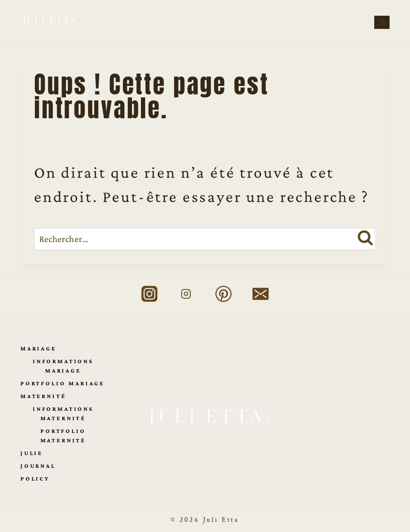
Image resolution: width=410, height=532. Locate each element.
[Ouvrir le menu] (382, 22)
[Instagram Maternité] (186, 294)
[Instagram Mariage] (149, 294)
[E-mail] (261, 294)
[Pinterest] (224, 294)
